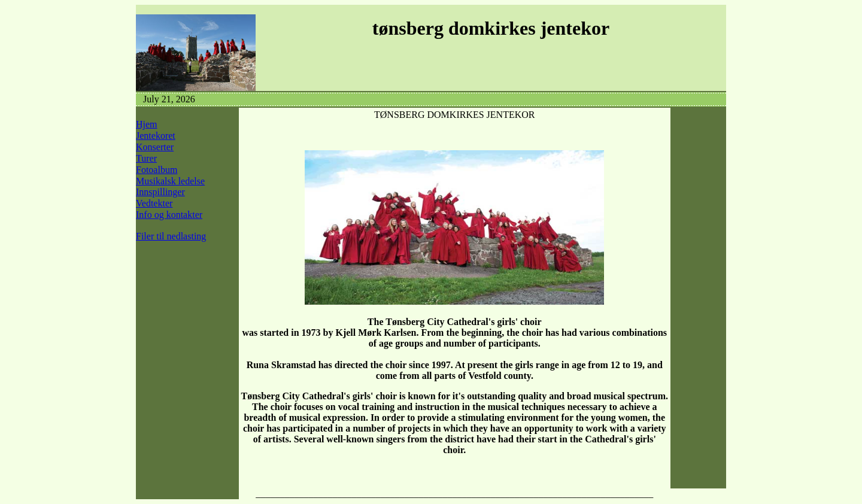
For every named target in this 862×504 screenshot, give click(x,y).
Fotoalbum (157, 170)
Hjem (147, 124)
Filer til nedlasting (171, 236)
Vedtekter (154, 203)
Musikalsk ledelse (170, 181)
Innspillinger (160, 192)
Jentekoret (156, 136)
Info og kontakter (169, 215)
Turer (146, 158)
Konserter (155, 147)
